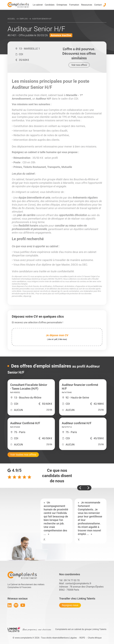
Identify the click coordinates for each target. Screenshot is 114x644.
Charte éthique (95, 638)
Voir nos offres (79, 65)
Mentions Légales (68, 638)
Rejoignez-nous (70, 605)
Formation (74, 5)
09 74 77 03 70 (72, 580)
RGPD (82, 638)
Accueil (11, 19)
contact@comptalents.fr (78, 583)
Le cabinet (38, 5)
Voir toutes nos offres (23, 455)
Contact (98, 5)
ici (59, 291)
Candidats (50, 5)
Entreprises (62, 5)
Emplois (24, 19)
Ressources (87, 5)
